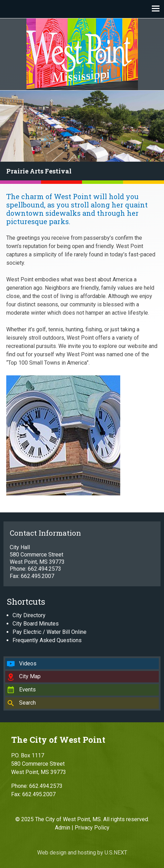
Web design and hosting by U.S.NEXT (82, 853)
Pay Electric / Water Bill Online (50, 632)
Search (27, 703)
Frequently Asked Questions (47, 640)
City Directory (29, 615)
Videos (28, 663)
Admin (63, 828)
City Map (30, 676)
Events (27, 690)
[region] (82, 137)
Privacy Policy (92, 828)
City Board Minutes (36, 624)
